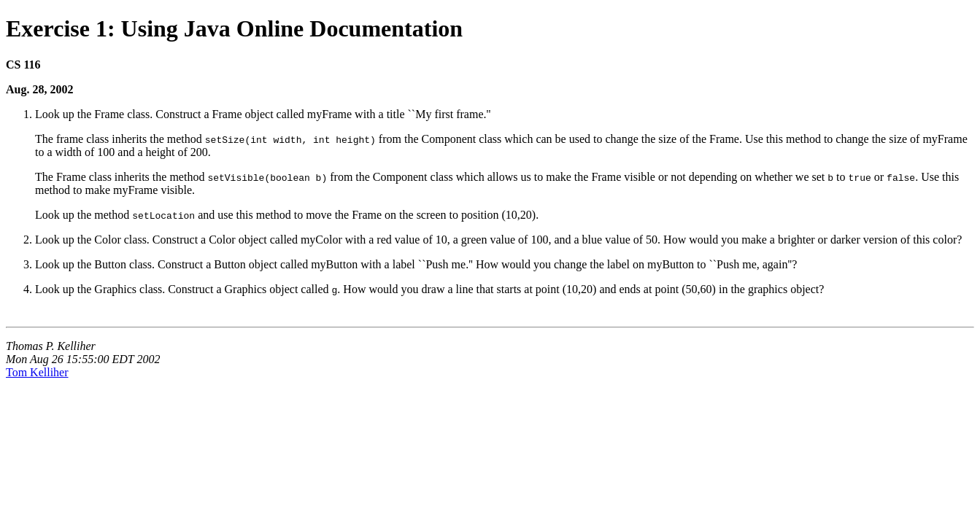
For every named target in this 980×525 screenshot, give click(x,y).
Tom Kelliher (37, 372)
